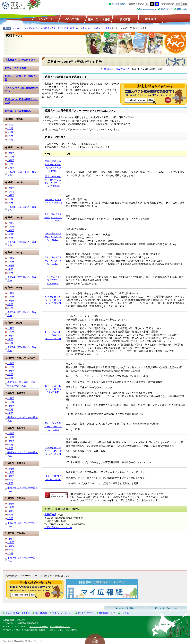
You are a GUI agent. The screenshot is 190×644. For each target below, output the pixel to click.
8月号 (10, 203)
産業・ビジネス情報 (98, 19)
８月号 (11, 168)
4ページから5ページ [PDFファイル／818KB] (53, 237)
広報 (66, 28)
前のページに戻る (125, 608)
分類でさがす (33, 28)
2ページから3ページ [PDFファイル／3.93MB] (53, 218)
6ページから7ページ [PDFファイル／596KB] (53, 261)
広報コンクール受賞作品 (18, 111)
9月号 (10, 164)
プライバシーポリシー (62, 613)
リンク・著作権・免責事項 (17, 613)
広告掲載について (107, 613)
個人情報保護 (41, 613)
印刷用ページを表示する (117, 69)
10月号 (11, 160)
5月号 (10, 125)
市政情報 (150, 19)
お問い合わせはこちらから (58, 527)
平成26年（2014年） (92, 28)
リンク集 (125, 613)
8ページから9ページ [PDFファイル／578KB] (53, 280)
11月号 (106, 28)
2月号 (10, 136)
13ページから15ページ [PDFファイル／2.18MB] (53, 335)
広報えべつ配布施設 (16, 68)
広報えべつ (75, 28)
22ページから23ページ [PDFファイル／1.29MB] (53, 451)
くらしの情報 (72, 19)
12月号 (11, 153)
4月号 (10, 129)
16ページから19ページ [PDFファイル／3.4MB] (53, 389)
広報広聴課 (50, 515)
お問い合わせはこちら (60, 627)
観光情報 (125, 19)
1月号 (10, 140)
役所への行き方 (18, 620)
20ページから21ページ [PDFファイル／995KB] (53, 426)
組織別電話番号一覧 (39, 627)
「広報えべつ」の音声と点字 (20, 60)
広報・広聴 (57, 28)
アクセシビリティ (86, 613)
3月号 (10, 132)
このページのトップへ (166, 608)
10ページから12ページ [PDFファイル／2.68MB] (53, 300)
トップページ (46, 19)
